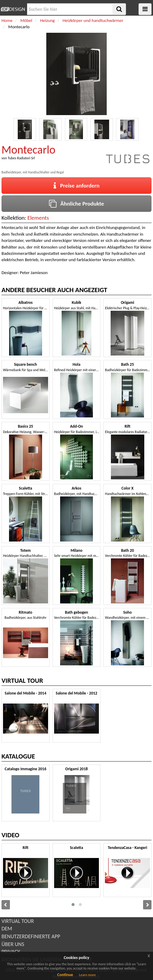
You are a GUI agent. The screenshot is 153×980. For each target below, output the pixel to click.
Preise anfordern (76, 186)
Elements (38, 218)
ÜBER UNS (13, 944)
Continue (65, 975)
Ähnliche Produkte (76, 204)
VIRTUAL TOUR (18, 921)
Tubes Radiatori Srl (21, 158)
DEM (7, 929)
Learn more (87, 975)
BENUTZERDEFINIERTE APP (31, 936)
